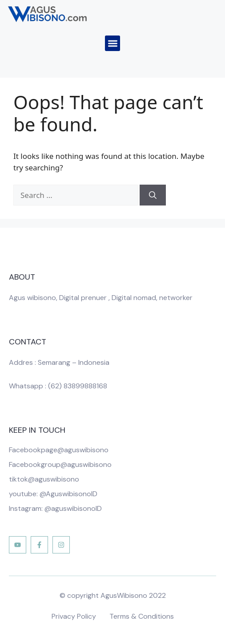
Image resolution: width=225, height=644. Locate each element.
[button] (113, 43)
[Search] (153, 195)
